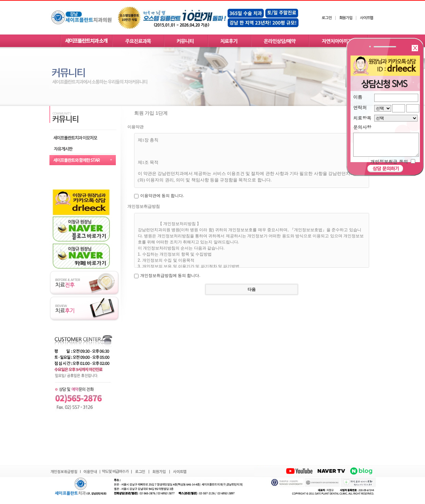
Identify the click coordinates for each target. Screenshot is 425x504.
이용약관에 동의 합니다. (162, 196)
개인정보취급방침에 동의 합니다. (170, 276)
